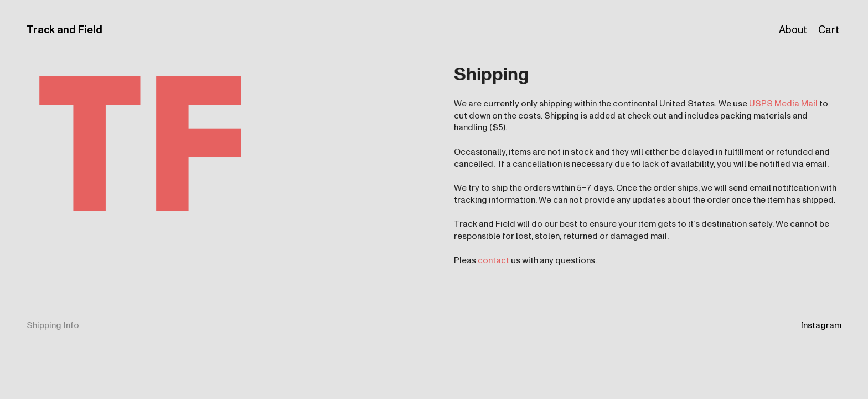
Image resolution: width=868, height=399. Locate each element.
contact (494, 260)
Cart (829, 30)
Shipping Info (53, 325)
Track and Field (64, 30)
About (793, 30)
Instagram (821, 325)
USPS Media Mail (783, 104)
